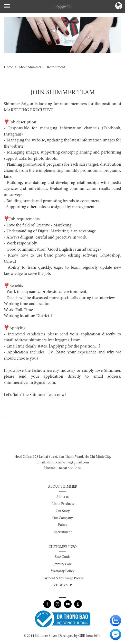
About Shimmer (30, 67)
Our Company (62, 518)
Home (8, 67)
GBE (82, 636)
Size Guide (63, 557)
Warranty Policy (62, 571)
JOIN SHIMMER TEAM (63, 93)
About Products (62, 504)
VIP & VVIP (63, 586)
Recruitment (56, 67)
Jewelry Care (62, 564)
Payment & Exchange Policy (63, 579)
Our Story (63, 511)
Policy (62, 525)
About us (63, 497)
